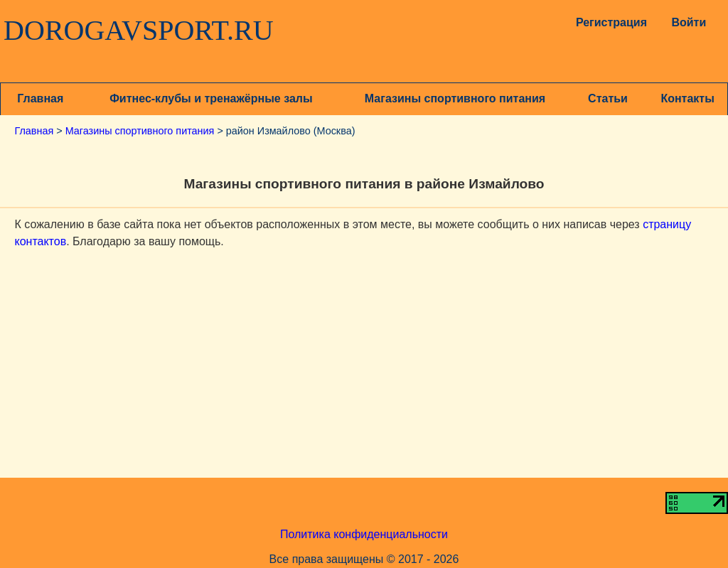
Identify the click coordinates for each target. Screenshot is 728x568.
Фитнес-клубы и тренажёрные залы (211, 98)
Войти (689, 22)
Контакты (687, 98)
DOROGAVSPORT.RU (139, 31)
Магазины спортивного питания (455, 98)
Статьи (608, 98)
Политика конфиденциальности (364, 534)
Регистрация (608, 22)
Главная (40, 98)
